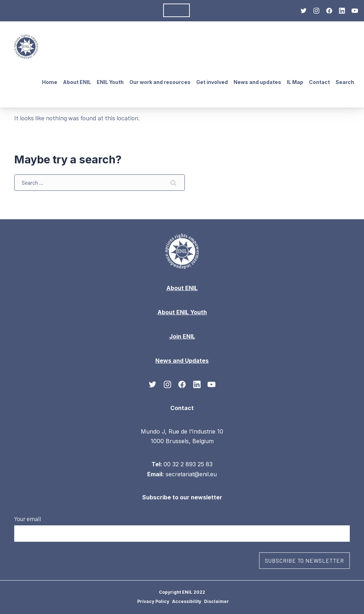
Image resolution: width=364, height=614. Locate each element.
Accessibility (187, 601)
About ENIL (25, 11)
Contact (319, 82)
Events (109, 11)
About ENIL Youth (182, 312)
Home (50, 82)
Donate (176, 11)
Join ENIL (182, 336)
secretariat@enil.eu (191, 474)
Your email (182, 528)
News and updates (257, 82)
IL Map (295, 82)
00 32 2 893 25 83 (188, 464)
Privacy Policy (153, 601)
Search (345, 82)
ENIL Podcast (142, 11)
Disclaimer (216, 601)
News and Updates (70, 11)
